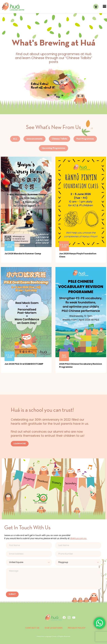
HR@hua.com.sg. (78, 538)
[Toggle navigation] (104, 6)
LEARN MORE (20, 444)
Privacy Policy (77, 628)
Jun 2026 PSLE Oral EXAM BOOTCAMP (24, 364)
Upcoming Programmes (53, 148)
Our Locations (54, 628)
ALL (15, 139)
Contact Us (32, 628)
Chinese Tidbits (60, 139)
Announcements (34, 139)
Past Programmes (85, 139)
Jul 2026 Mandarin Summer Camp (23, 254)
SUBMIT (12, 594)
